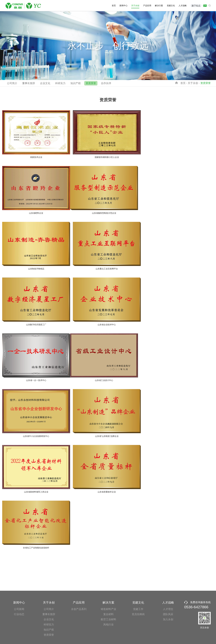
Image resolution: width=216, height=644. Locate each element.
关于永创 (135, 6)
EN (205, 6)
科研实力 (60, 85)
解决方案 (159, 6)
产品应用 (147, 6)
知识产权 (76, 85)
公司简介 (12, 85)
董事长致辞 (29, 85)
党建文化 (171, 6)
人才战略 (183, 6)
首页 (114, 6)
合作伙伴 (106, 85)
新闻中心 (124, 6)
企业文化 (45, 85)
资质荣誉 (91, 85)
